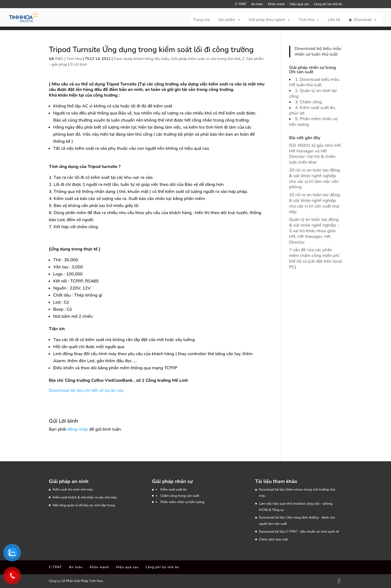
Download (365, 20)
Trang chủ (201, 20)
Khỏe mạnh (276, 4)
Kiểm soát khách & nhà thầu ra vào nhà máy (85, 497)
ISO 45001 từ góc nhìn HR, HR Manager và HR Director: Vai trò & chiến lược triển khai (316, 154)
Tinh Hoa (309, 20)
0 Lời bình (79, 64)
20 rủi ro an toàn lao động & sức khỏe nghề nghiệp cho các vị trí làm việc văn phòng (315, 179)
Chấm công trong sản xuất (180, 496)
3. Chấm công (309, 102)
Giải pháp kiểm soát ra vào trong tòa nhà (205, 59)
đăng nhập (78, 429)
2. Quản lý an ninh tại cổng (313, 93)
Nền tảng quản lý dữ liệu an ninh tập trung (84, 505)
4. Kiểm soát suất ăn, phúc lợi (313, 111)
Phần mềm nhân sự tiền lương (182, 502)
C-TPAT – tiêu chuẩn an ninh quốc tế (312, 532)
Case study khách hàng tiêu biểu (141, 59)
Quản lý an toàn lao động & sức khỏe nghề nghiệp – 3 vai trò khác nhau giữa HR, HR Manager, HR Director (314, 231)
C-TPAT (241, 4)
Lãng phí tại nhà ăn (328, 4)
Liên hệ (334, 20)
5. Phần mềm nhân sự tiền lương (313, 122)
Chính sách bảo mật (274, 539)
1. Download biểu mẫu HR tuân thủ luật (314, 82)
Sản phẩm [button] (229, 20)
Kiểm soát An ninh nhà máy (73, 490)
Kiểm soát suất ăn (174, 490)
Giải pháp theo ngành (270, 20)
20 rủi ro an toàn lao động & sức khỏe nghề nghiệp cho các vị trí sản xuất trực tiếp (315, 203)
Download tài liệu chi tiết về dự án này (86, 390)
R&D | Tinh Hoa (69, 59)
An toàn (257, 4)
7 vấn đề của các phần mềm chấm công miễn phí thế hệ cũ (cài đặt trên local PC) (316, 258)
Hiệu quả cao (299, 4)
